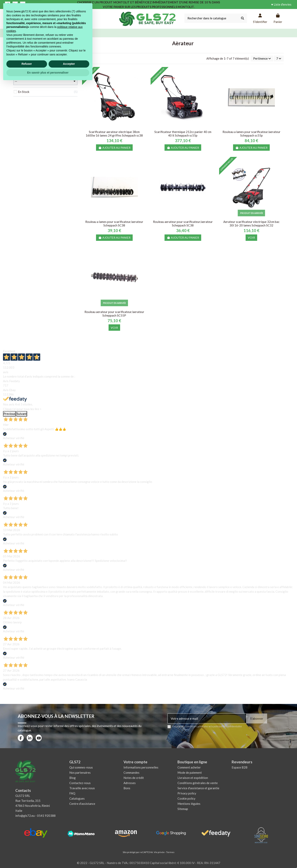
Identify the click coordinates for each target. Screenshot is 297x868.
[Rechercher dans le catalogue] (243, 18)
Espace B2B (240, 767)
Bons (127, 788)
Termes (170, 852)
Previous (9, 414)
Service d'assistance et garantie (198, 788)
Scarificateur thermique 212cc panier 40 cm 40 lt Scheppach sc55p (183, 134)
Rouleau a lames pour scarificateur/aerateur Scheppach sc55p (251, 134)
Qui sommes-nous (81, 767)
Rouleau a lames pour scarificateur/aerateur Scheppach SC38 (114, 223)
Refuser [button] (27, 848)
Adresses (130, 783)
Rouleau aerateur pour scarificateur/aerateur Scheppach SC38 (183, 223)
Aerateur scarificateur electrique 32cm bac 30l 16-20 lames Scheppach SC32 (251, 223)
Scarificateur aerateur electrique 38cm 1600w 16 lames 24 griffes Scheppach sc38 (114, 134)
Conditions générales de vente (198, 783)
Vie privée (159, 852)
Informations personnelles (141, 767)
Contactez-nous (80, 783)
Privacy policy (187, 793)
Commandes (131, 773)
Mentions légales (189, 804)
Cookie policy (186, 798)
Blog (73, 778)
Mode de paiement (190, 773)
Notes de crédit (134, 778)
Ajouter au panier (114, 148)
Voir (251, 238)
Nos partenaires (80, 773)
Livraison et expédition (193, 778)
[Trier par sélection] (262, 59)
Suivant (22, 414)
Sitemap (183, 809)
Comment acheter (189, 767)
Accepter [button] (69, 848)
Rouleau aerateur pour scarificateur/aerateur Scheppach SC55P (114, 314)
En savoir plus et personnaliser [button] (48, 857)
